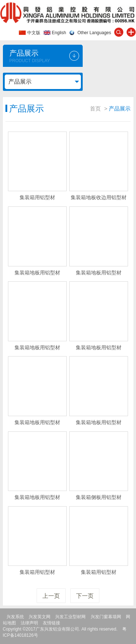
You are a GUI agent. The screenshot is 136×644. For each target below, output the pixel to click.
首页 (95, 108)
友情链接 (51, 623)
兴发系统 (15, 617)
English (59, 33)
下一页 (85, 596)
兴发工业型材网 (70, 617)
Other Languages (94, 33)
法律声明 (29, 623)
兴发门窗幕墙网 (106, 617)
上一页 (51, 596)
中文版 (34, 33)
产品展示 (20, 82)
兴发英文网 (40, 617)
